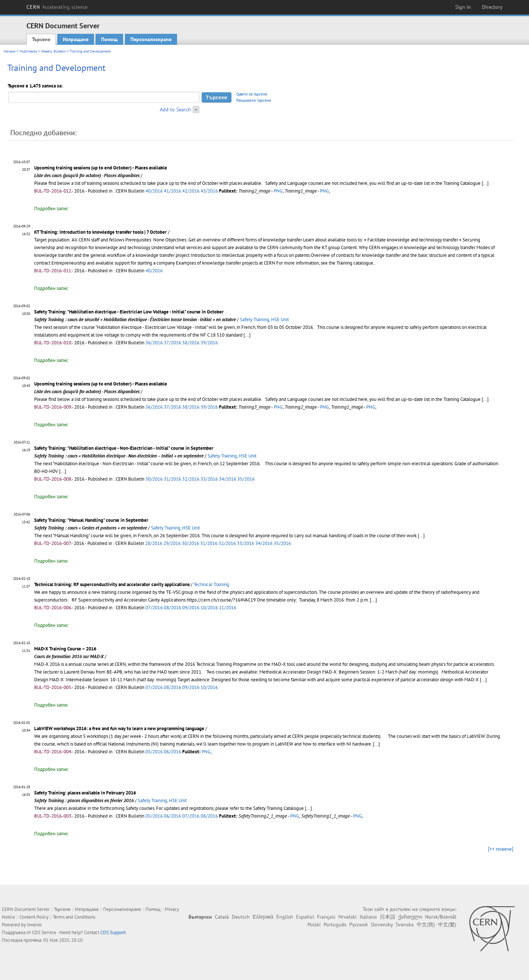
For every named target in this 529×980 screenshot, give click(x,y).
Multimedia (28, 51)
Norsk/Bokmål (441, 917)
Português (335, 925)
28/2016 (154, 543)
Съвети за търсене (252, 94)
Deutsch (241, 917)
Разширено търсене (254, 100)
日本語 (388, 917)
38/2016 (191, 343)
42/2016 (191, 191)
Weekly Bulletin (53, 51)
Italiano (368, 917)
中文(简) (426, 925)
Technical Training (211, 584)
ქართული (410, 917)
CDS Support (113, 932)
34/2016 (228, 479)
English (285, 917)
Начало (10, 51)
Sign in (463, 7)
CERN (57, 7)
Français (326, 917)
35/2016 (246, 479)
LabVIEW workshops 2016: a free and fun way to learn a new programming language (119, 728)
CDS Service (44, 932)
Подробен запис (51, 209)
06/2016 (172, 752)
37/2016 (172, 343)
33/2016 (209, 479)
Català (222, 917)
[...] (485, 183)
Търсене (41, 39)
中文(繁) (447, 925)
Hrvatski (348, 917)
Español (305, 917)
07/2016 (154, 608)
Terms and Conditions (74, 917)
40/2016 (154, 191)
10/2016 (209, 608)
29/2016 (172, 543)
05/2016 (154, 752)
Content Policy (34, 917)
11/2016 (228, 608)
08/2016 (172, 608)
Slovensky (382, 925)
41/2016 (172, 191)
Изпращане (76, 39)
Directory (492, 7)
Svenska (405, 925)
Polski (314, 925)
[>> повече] (501, 849)
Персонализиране (151, 39)
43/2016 (209, 191)
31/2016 (172, 479)
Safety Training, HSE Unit (264, 320)
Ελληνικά (263, 917)
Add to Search (175, 110)
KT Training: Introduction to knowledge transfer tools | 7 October (100, 232)
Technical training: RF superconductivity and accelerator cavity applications (112, 584)
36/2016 (154, 343)
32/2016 (191, 479)
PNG (278, 191)
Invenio (34, 925)
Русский (359, 925)
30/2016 (154, 479)
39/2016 (209, 343)
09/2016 (191, 608)
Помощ (109, 39)
